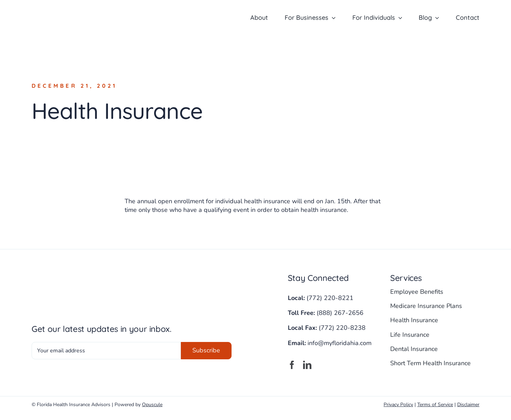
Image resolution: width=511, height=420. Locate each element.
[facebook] (292, 365)
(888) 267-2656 (340, 313)
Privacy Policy (398, 405)
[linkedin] (307, 365)
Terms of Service (435, 405)
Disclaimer (468, 405)
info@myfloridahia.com (340, 343)
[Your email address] (106, 351)
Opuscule (152, 405)
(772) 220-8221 (330, 298)
